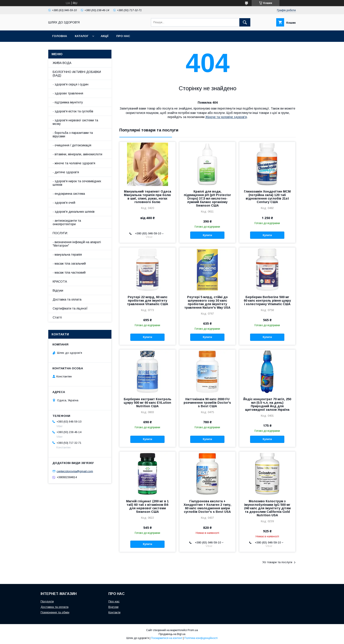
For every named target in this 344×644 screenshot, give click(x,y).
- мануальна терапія (67, 255)
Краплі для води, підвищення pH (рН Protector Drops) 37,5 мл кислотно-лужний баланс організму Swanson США (207, 198)
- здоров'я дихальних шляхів (74, 212)
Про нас (123, 36)
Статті (57, 317)
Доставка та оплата (67, 299)
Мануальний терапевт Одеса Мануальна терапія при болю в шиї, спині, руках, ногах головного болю (148, 197)
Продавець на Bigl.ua (172, 634)
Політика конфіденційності (201, 638)
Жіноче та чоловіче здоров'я (226, 117)
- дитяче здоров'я (66, 172)
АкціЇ (105, 36)
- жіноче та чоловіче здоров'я (74, 163)
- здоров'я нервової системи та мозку (75, 122)
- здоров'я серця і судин (71, 84)
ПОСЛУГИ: (60, 233)
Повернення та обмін (55, 612)
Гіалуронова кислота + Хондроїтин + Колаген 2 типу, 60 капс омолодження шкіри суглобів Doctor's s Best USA (207, 506)
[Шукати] (245, 22)
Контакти (114, 612)
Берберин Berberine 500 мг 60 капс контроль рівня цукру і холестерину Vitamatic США (267, 301)
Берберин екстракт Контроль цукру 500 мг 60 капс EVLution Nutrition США (148, 403)
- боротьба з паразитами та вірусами (73, 134)
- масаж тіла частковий (69, 272)
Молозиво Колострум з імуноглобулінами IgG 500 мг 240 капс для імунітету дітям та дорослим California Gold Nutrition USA (267, 508)
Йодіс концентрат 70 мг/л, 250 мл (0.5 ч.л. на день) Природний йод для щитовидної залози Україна (267, 404)
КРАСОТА (60, 281)
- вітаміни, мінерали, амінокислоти (77, 154)
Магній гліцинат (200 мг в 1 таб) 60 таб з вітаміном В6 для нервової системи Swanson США (147, 506)
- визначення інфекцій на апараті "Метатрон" (77, 244)
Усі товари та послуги (277, 562)
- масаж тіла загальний (69, 264)
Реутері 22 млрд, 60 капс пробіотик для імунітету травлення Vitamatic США (148, 301)
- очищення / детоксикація (72, 145)
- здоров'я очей (64, 203)
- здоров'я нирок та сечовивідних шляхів (77, 183)
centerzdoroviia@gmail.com (75, 471)
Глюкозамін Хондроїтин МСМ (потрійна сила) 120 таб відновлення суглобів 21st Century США (267, 197)
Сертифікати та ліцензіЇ (70, 308)
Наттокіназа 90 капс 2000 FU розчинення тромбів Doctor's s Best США (207, 403)
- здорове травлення (68, 93)
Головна (60, 36)
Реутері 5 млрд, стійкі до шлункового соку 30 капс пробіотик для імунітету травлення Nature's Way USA (207, 302)
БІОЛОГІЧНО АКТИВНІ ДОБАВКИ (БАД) (77, 74)
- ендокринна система (69, 194)
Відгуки (58, 290)
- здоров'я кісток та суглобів (73, 111)
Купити (207, 235)
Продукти (47, 601)
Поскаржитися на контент (167, 638)
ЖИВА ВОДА (62, 63)
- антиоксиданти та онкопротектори (67, 222)
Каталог (82, 36)
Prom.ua (193, 630)
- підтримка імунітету (68, 102)
